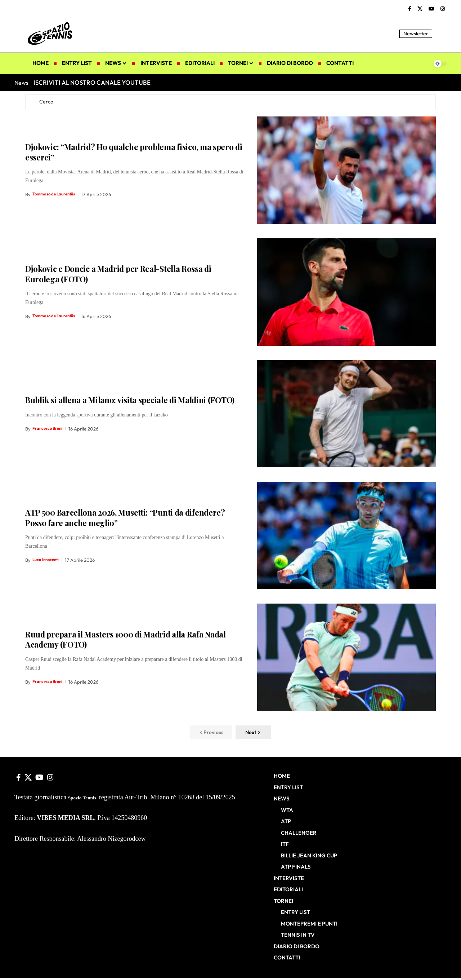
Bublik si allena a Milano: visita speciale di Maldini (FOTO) (130, 402)
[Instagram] (443, 9)
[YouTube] (431, 9)
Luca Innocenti (48, 561)
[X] (420, 9)
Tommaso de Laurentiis (57, 196)
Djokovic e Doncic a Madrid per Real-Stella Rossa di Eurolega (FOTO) (118, 276)
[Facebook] (410, 9)
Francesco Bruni (50, 430)
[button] (441, 34)
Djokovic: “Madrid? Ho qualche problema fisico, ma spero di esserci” (134, 154)
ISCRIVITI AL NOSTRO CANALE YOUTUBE (92, 82)
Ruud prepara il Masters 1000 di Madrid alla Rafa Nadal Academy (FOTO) (126, 641)
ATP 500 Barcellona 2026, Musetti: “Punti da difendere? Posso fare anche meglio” (125, 519)
